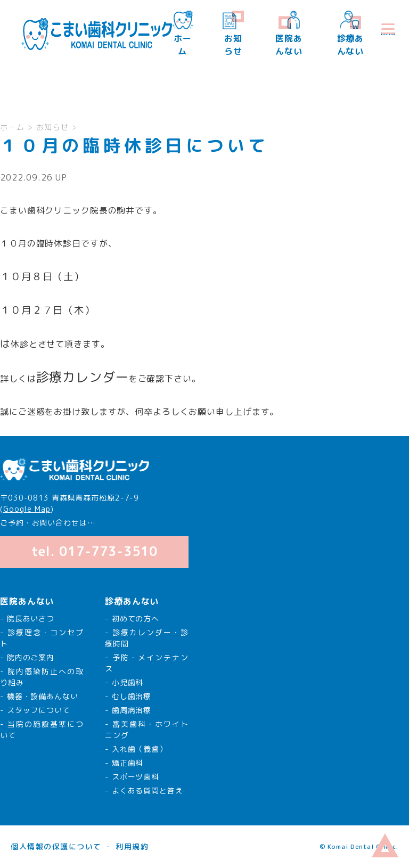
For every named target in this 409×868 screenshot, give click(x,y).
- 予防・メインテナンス (147, 663)
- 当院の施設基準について (42, 730)
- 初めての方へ (132, 619)
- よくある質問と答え (144, 791)
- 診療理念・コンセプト (42, 638)
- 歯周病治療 (128, 710)
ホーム (183, 34)
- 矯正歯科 (124, 763)
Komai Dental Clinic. (362, 846)
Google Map (27, 509)
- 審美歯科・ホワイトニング (147, 730)
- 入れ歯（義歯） (136, 749)
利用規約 (132, 846)
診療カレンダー (83, 377)
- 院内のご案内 (27, 657)
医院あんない (289, 34)
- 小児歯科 (124, 682)
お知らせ (233, 34)
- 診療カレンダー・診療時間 (147, 638)
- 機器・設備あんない (39, 696)
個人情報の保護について (56, 846)
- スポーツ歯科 (132, 777)
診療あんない (351, 34)
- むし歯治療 (128, 696)
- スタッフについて (35, 710)
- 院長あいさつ (27, 619)
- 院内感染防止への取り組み (42, 677)
